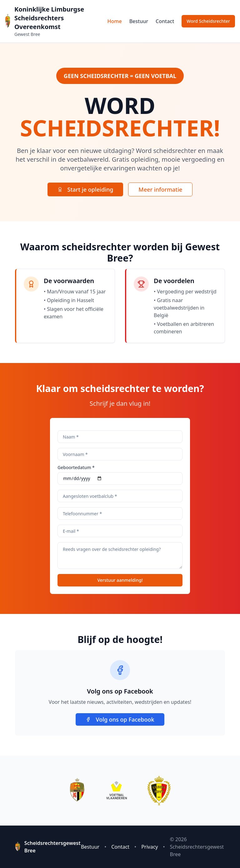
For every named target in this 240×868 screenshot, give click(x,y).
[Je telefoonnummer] (120, 513)
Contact (165, 21)
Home (115, 21)
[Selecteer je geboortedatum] (120, 478)
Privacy (150, 847)
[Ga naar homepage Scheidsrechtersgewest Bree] (8, 21)
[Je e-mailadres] (120, 531)
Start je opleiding (85, 189)
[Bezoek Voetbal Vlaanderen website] (117, 791)
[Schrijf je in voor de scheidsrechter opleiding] (208, 21)
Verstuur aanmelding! (120, 580)
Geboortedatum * (76, 468)
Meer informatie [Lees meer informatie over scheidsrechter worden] (160, 189)
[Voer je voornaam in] (120, 454)
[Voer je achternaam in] (120, 437)
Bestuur (139, 21)
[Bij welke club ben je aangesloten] (120, 496)
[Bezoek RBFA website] (159, 791)
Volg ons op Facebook (120, 719)
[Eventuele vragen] (120, 556)
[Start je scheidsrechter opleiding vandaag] (85, 189)
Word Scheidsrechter (208, 21)
